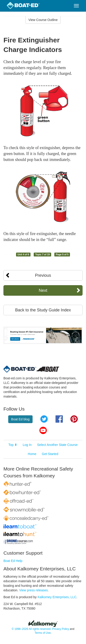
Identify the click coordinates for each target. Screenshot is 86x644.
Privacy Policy (61, 629)
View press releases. (34, 590)
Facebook (59, 419)
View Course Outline (43, 20)
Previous (43, 275)
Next (43, 290)
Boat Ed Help (13, 561)
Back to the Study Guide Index (43, 310)
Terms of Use (43, 633)
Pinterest (74, 419)
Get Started (50, 454)
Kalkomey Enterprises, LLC (57, 597)
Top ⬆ (13, 445)
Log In (27, 445)
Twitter (44, 419)
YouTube (43, 430)
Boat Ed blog (20, 419)
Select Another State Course (57, 445)
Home (32, 454)
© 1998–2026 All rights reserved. (32, 629)
